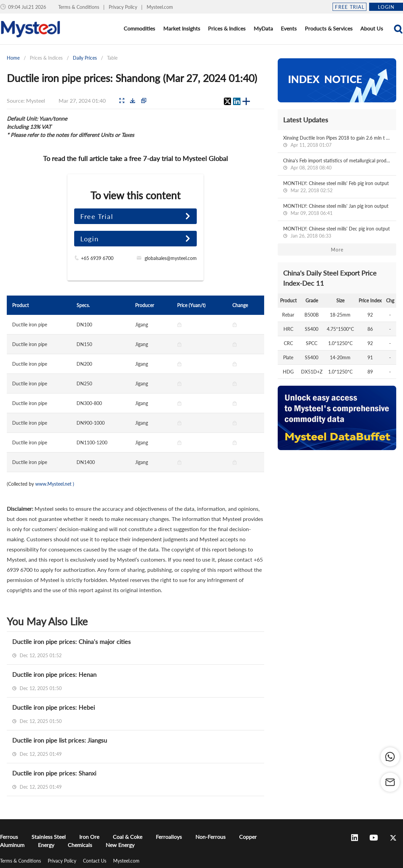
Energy (46, 845)
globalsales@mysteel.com (171, 258)
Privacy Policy (124, 7)
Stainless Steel (49, 837)
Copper (248, 837)
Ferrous (9, 837)
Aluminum (12, 845)
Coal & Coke (128, 837)
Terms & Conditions (79, 7)
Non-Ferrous (210, 837)
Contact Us (95, 861)
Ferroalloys (169, 837)
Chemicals (80, 845)
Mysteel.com (160, 7)
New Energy (120, 845)
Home (13, 58)
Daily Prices (85, 58)
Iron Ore (89, 837)
